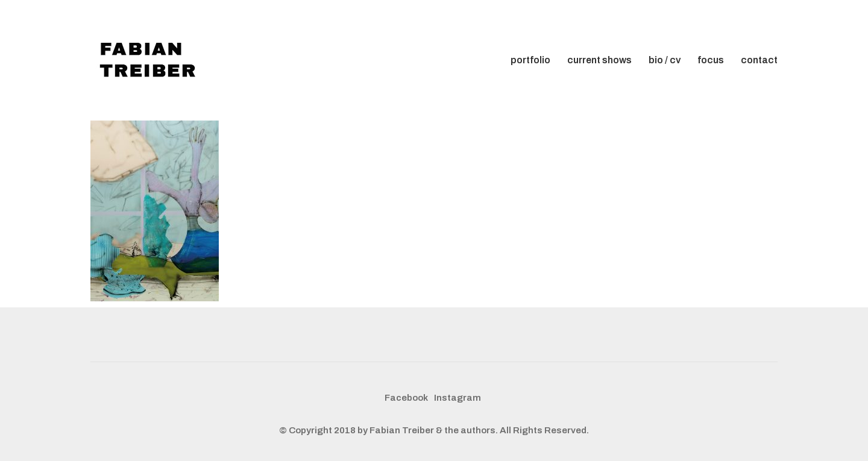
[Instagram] (458, 398)
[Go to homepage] (151, 60)
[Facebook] (406, 398)
